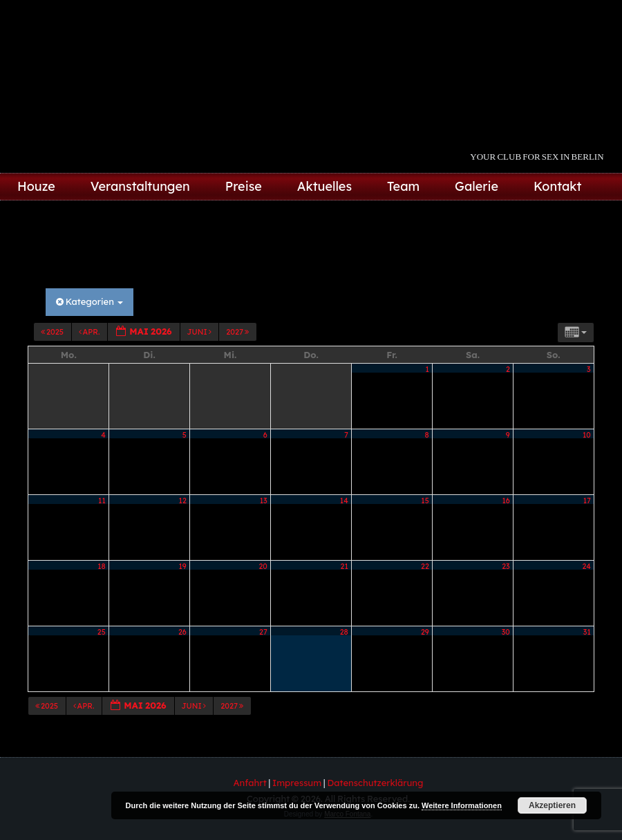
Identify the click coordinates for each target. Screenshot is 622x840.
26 (182, 632)
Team (403, 186)
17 (587, 501)
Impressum (297, 783)
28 (344, 632)
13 (264, 501)
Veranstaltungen (140, 186)
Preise (244, 186)
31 (587, 632)
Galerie (477, 186)
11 (102, 501)
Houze (36, 186)
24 (587, 566)
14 (344, 501)
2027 (238, 332)
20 (263, 566)
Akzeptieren (552, 805)
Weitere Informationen (462, 805)
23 (506, 566)
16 (506, 501)
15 (425, 501)
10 (587, 435)
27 (263, 632)
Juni (200, 332)
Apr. (90, 332)
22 (425, 566)
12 (183, 501)
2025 (53, 332)
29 (425, 632)
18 (102, 566)
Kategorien (89, 301)
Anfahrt (250, 783)
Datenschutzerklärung (376, 783)
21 (345, 566)
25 (102, 632)
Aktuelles (324, 186)
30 (506, 632)
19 (183, 566)
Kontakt (558, 186)
